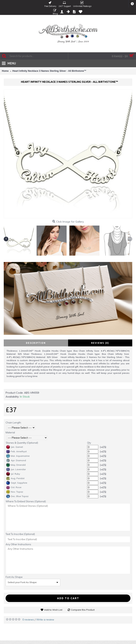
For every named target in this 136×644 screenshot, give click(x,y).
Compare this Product (83, 610)
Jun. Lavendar (16, 469)
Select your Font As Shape (22, 582)
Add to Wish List (53, 610)
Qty (89, 443)
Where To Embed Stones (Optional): (26, 501)
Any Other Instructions (18, 544)
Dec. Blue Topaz (17, 496)
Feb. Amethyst (16, 451)
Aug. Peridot (15, 478)
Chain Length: (14, 423)
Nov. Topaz (15, 492)
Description (36, 343)
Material (10, 432)
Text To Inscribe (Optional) (20, 534)
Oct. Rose (14, 487)
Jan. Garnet (15, 447)
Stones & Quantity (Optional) (22, 443)
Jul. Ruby (13, 474)
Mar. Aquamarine (18, 456)
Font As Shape (14, 577)
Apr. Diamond (16, 460)
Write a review (45, 620)
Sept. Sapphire (17, 483)
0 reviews (28, 620)
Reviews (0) (100, 343)
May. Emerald (16, 465)
